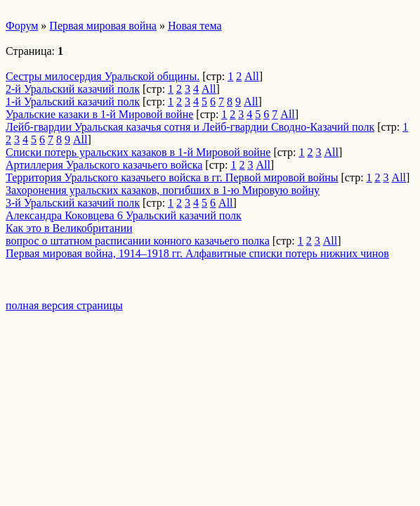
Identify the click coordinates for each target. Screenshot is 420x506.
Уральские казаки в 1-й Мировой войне (99, 114)
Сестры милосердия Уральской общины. (103, 76)
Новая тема (195, 26)
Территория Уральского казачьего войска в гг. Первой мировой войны (172, 177)
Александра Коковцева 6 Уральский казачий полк (124, 215)
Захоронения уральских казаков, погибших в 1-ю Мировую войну (163, 190)
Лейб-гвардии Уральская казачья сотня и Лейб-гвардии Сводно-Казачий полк (190, 127)
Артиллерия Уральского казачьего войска (104, 165)
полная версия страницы (64, 305)
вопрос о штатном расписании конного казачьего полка (138, 241)
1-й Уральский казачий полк (73, 102)
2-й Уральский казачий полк (73, 89)
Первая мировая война (103, 26)
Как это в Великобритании (69, 228)
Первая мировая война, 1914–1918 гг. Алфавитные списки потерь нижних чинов (197, 253)
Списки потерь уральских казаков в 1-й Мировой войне (138, 152)
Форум (22, 26)
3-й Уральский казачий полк (73, 203)
